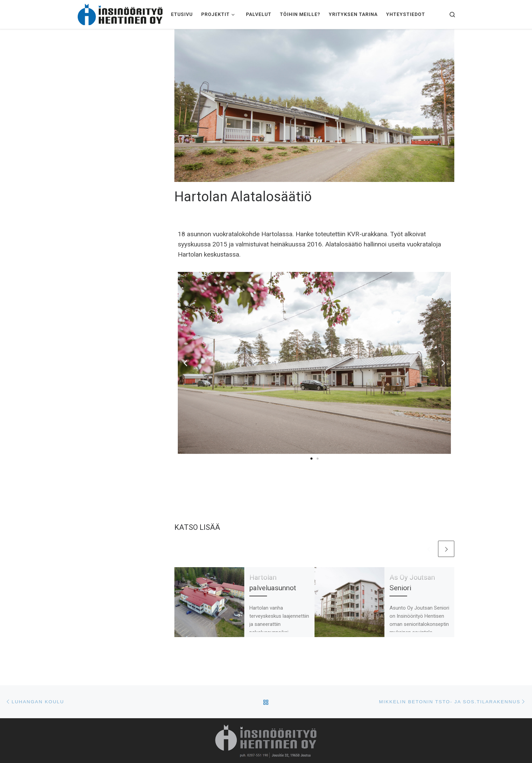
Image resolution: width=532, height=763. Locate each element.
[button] (185, 363)
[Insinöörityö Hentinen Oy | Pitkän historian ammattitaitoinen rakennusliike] (120, 13)
